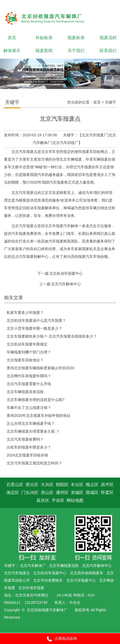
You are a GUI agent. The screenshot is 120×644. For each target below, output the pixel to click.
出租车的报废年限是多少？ (29, 447)
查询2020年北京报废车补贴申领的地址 (39, 416)
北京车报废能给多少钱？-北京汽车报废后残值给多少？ (52, 336)
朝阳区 (62, 485)
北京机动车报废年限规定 (27, 344)
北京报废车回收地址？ (25, 360)
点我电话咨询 (60, 639)
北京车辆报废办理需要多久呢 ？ (33, 431)
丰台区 (77, 485)
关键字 (110, 102)
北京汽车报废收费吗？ (25, 439)
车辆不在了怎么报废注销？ (29, 408)
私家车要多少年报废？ (25, 312)
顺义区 (92, 485)
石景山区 (15, 485)
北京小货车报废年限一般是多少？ (34, 328)
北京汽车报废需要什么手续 (29, 384)
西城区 (92, 493)
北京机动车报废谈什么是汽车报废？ (36, 320)
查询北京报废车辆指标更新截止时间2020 (40, 368)
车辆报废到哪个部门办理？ (29, 352)
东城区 (77, 493)
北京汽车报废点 (17, 573)
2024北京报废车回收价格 (27, 455)
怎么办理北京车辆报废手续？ (31, 423)
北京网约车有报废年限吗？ (29, 376)
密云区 (32, 485)
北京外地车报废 (31, 588)
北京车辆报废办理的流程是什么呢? (35, 400)
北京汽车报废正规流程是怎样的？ (34, 463)
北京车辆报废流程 (64, 566)
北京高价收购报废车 (87, 573)
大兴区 (47, 485)
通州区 (62, 493)
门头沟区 (30, 493)
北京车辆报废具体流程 (25, 392)
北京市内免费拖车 (48, 580)
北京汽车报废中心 (81, 580)
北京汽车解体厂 (33, 566)
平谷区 (58, 500)
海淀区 (13, 493)
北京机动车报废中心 (66, 273)
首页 (97, 102)
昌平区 (107, 485)
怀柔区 (107, 493)
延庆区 (43, 500)
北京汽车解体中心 (66, 284)
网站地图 (75, 500)
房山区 (47, 493)
